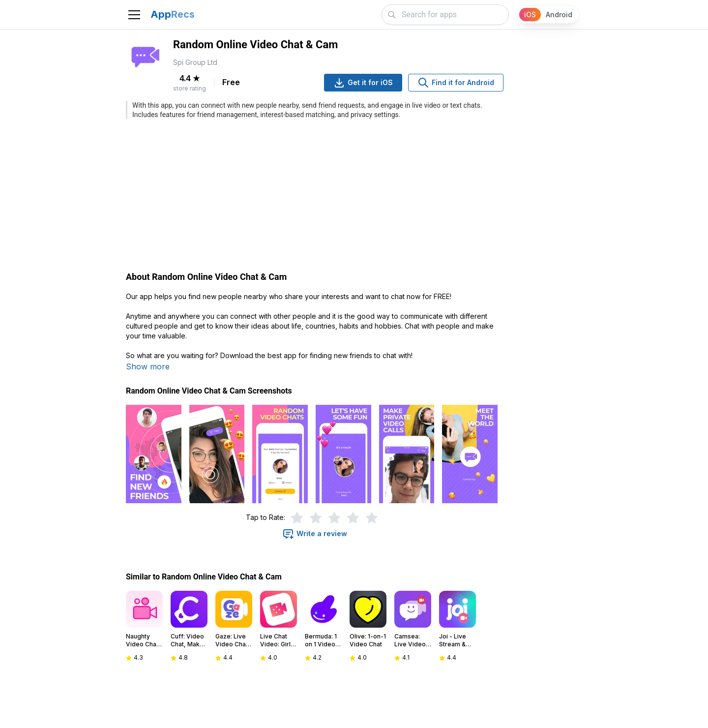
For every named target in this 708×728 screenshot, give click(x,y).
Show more (148, 366)
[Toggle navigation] (134, 15)
